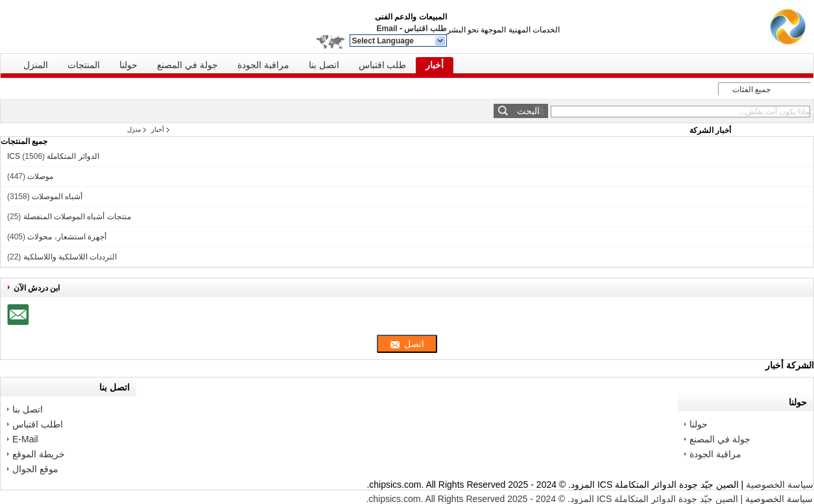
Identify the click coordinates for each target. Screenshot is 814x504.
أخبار (435, 65)
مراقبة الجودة (263, 65)
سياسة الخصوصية (780, 485)
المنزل (36, 65)
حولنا (128, 65)
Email (387, 29)
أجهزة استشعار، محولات (67, 237)
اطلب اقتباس (38, 425)
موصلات (40, 176)
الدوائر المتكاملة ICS (53, 156)
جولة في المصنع (187, 65)
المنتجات (84, 65)
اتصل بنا (324, 65)
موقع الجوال (35, 469)
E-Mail (25, 439)
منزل (134, 129)
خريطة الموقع (39, 454)
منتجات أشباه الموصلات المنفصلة (77, 217)
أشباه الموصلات (57, 197)
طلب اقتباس (425, 29)
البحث (528, 111)
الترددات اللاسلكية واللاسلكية (70, 257)
